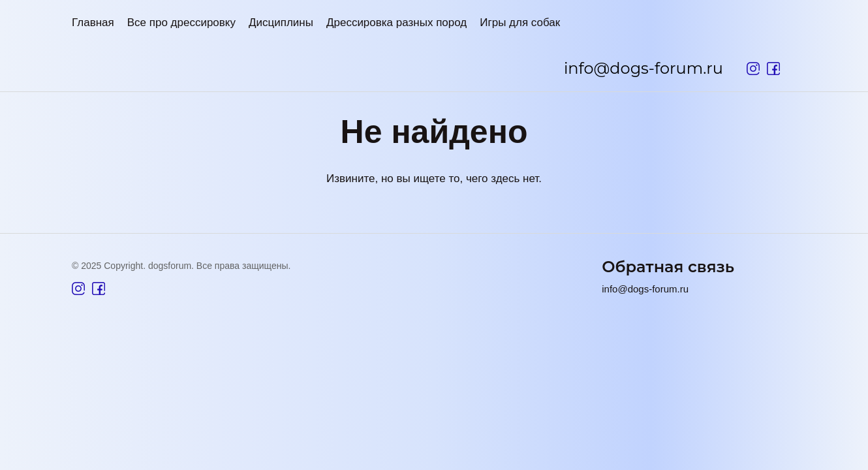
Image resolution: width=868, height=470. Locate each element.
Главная (93, 23)
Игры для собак (520, 23)
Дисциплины (281, 23)
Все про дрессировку (181, 23)
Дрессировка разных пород (396, 23)
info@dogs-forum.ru (643, 68)
